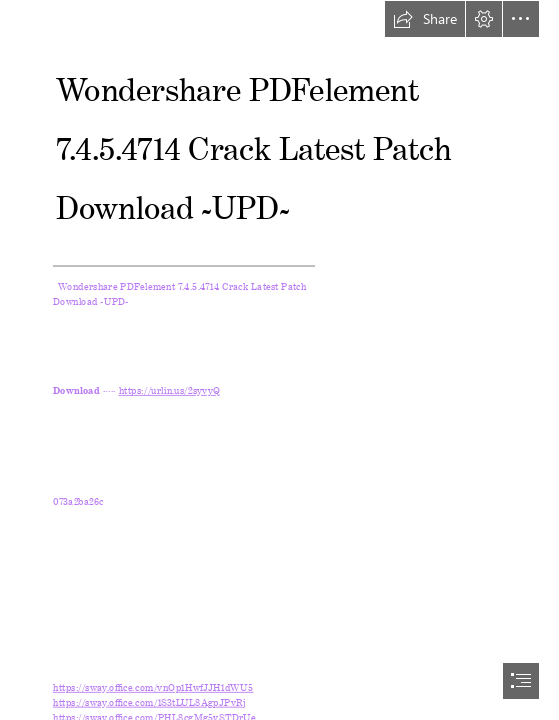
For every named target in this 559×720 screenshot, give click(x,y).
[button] (425, 19)
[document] (279, 360)
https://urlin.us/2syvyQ (170, 388)
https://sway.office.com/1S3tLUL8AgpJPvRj (149, 699)
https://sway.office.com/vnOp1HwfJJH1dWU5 (153, 685)
